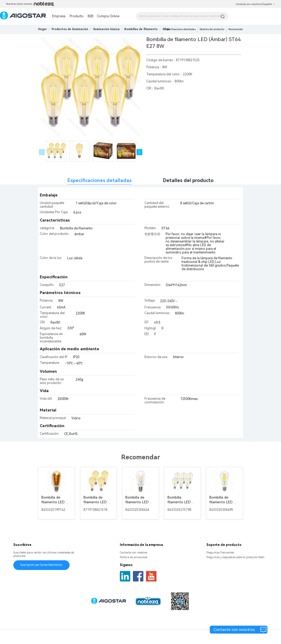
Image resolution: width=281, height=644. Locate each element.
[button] (140, 152)
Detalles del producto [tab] (188, 180)
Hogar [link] (42, 29)
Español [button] (269, 4)
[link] (70, 29)
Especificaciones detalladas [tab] (100, 180)
